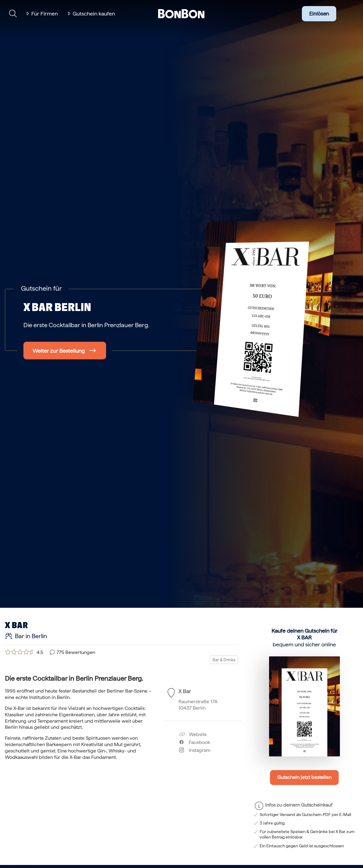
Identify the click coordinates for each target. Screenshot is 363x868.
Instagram (195, 750)
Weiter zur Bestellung (59, 351)
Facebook (195, 742)
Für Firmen (45, 14)
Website (193, 734)
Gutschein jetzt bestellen (304, 777)
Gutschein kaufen (94, 14)
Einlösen (319, 14)
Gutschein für (41, 288)
